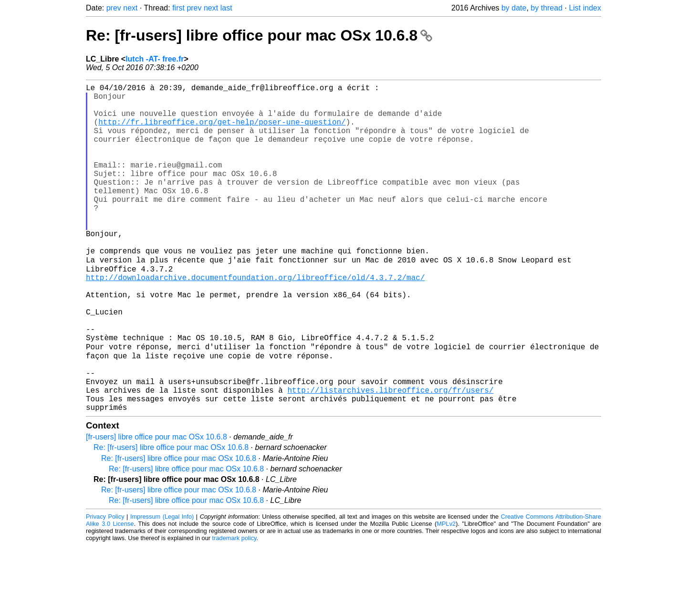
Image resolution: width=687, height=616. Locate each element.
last (226, 8)
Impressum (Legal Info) (162, 587)
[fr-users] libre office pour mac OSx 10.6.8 (156, 507)
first (178, 8)
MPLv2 (446, 594)
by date (514, 8)
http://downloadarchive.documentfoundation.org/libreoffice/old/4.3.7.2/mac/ (255, 320)
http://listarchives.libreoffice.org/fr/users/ (390, 457)
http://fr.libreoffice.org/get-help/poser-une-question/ (222, 131)
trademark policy (234, 609)
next (130, 8)
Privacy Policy (105, 587)
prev (114, 8)
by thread (546, 8)
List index (585, 8)
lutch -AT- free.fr (155, 59)
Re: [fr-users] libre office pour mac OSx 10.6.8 (259, 35)
